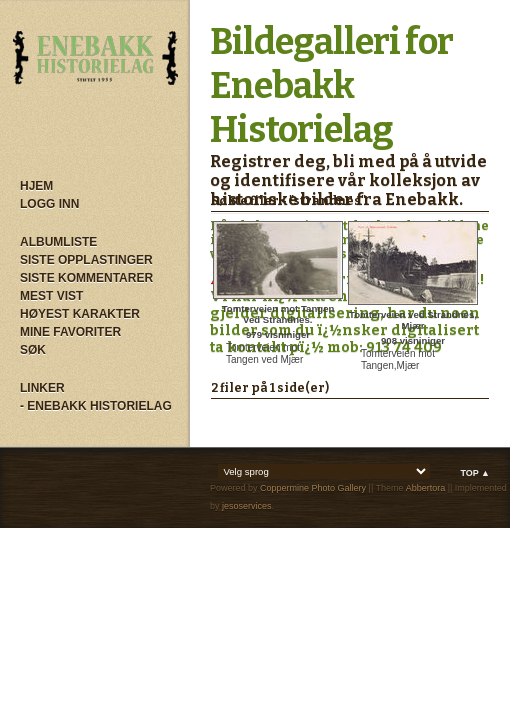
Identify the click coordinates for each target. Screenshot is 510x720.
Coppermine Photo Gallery (313, 488)
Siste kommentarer (86, 278)
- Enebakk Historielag (96, 406)
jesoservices (247, 506)
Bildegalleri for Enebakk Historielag (331, 86)
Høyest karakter (80, 314)
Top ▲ (475, 473)
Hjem (36, 186)
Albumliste (58, 242)
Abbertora (426, 488)
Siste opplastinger (86, 260)
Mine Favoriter (70, 332)
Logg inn (49, 204)
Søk (33, 350)
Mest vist (51, 296)
